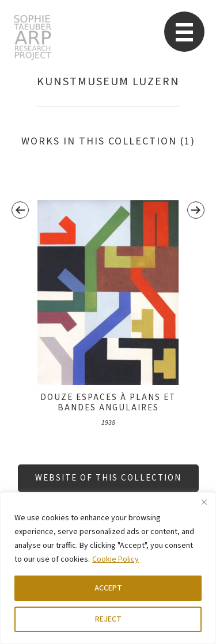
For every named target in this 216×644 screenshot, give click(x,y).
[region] (108, 568)
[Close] (204, 502)
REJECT (108, 619)
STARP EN (33, 37)
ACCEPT (108, 588)
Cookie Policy (115, 559)
